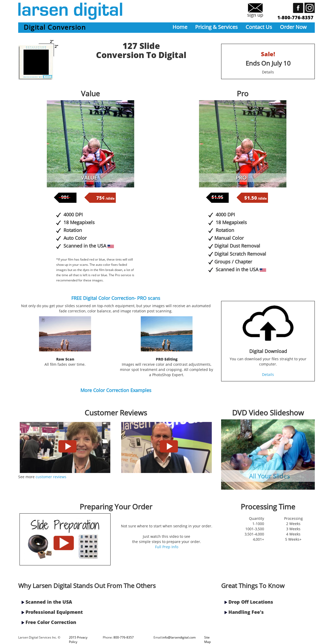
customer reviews (51, 477)
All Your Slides (269, 476)
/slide (105, 198)
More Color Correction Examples (116, 390)
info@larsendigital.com (179, 637)
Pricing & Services (216, 27)
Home (180, 27)
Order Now (293, 27)
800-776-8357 (124, 637)
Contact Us (259, 27)
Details (268, 72)
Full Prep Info (167, 547)
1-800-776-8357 (295, 17)
